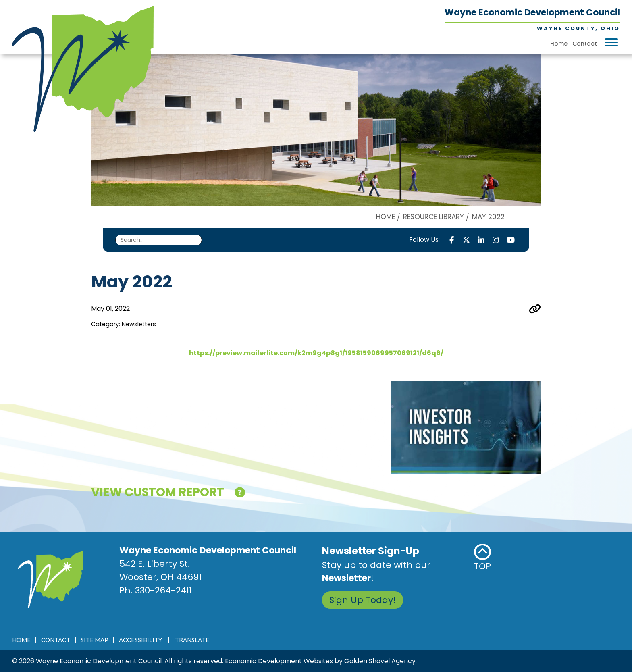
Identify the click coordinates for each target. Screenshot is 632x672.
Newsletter (346, 578)
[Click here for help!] (240, 494)
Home (559, 44)
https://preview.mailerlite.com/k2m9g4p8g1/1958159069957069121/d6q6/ (316, 353)
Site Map (95, 640)
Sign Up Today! (363, 600)
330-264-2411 (163, 590)
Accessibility (140, 640)
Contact (585, 44)
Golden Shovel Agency (380, 661)
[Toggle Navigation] (611, 42)
